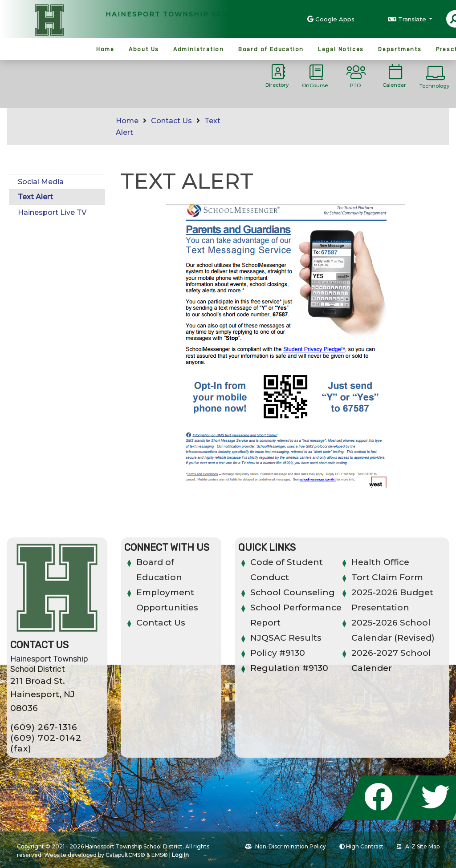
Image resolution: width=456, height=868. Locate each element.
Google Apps (335, 19)
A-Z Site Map (418, 846)
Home (105, 49)
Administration (199, 49)
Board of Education (271, 49)
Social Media (41, 182)
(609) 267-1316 (44, 727)
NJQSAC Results (286, 638)
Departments (400, 49)
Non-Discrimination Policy (285, 846)
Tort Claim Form (387, 577)
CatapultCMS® (125, 855)
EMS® (160, 855)
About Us (144, 49)
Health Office (380, 562)
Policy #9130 (278, 653)
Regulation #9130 (289, 668)
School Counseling (293, 592)
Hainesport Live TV (52, 212)
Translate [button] (413, 19)
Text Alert (35, 197)
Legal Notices (341, 49)
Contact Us (171, 121)
